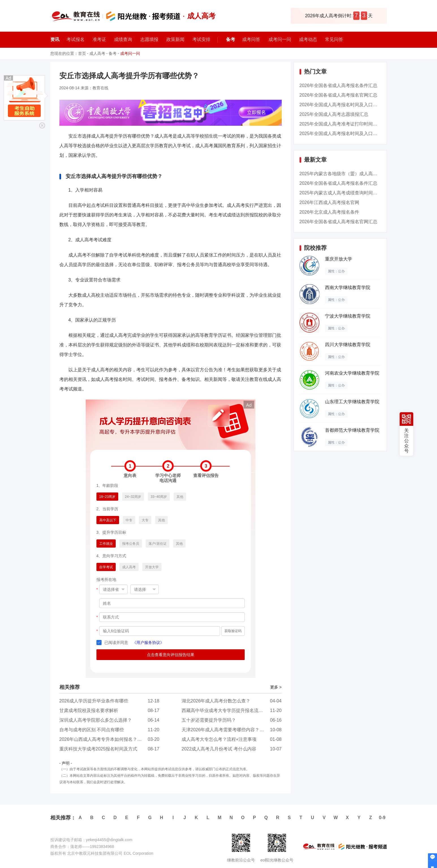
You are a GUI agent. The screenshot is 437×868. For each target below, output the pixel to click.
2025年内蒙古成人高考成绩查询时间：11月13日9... (351, 193)
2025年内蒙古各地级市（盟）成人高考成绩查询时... (352, 174)
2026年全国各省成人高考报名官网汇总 (339, 95)
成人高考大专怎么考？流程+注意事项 (219, 739)
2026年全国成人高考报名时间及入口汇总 (341, 105)
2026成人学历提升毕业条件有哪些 (94, 701)
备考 (231, 39)
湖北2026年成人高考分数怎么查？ (216, 701)
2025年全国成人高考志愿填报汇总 (334, 114)
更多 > (276, 687)
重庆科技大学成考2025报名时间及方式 (98, 749)
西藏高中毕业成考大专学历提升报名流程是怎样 (229, 710)
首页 (82, 53)
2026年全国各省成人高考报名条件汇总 (339, 85)
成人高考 (97, 53)
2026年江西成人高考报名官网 (330, 202)
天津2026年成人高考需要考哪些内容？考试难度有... (234, 730)
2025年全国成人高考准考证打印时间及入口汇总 (348, 124)
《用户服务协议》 (148, 643)
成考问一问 (130, 53)
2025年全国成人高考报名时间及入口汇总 (341, 134)
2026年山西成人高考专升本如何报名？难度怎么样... (112, 739)
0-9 (382, 818)
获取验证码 (233, 631)
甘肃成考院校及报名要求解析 (89, 710)
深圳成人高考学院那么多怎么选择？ (96, 720)
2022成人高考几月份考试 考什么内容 (219, 749)
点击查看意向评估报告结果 (171, 655)
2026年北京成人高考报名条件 (330, 212)
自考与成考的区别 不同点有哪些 (92, 730)
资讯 (55, 39)
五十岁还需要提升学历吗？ (209, 720)
